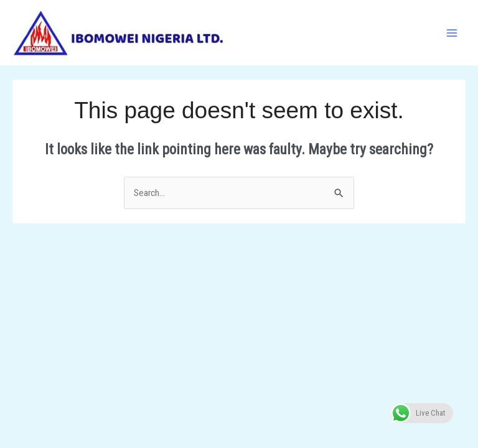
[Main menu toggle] (452, 33)
